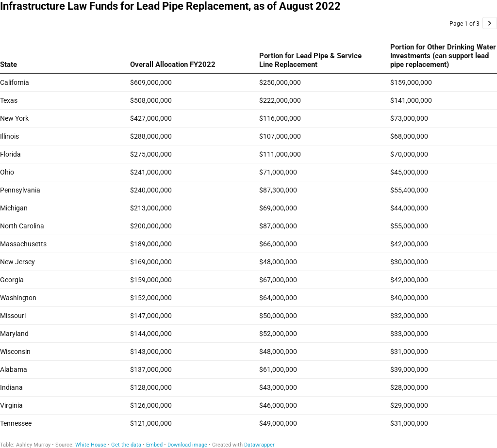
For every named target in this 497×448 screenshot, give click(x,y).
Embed (154, 445)
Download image (187, 445)
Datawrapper (259, 445)
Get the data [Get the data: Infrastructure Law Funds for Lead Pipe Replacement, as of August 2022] (126, 445)
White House (91, 445)
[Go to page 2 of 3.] (490, 23)
